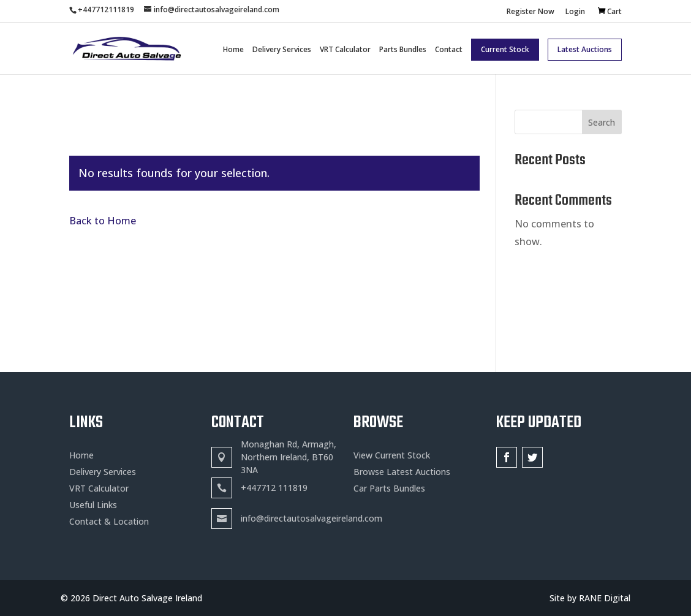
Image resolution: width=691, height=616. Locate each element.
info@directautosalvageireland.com (312, 518)
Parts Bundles (403, 50)
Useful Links (93, 505)
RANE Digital (605, 598)
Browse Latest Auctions (402, 472)
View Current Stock (392, 455)
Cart (614, 11)
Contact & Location (109, 521)
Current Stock (505, 49)
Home (233, 50)
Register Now (531, 12)
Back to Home (103, 221)
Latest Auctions (585, 49)
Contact (449, 50)
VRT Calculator (345, 50)
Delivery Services (282, 50)
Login (575, 12)
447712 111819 (277, 488)
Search (602, 122)
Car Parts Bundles (389, 488)
